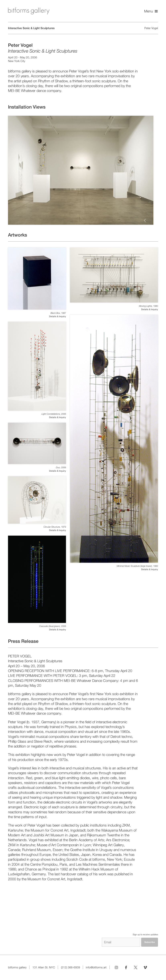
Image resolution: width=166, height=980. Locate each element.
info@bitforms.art (96, 967)
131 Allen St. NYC (44, 967)
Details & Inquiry (58, 316)
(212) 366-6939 (70, 967)
